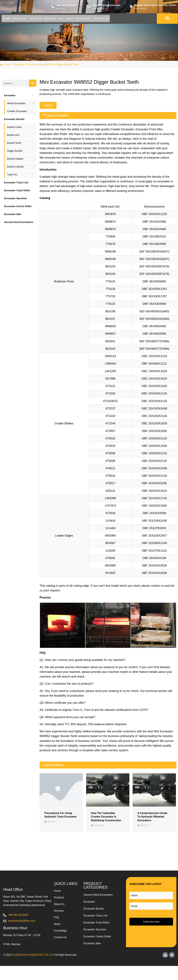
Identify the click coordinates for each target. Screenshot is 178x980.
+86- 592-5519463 (66, 5)
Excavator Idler (92, 951)
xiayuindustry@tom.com (106, 5)
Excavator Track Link (96, 923)
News (102, 19)
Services (71, 19)
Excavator (89, 909)
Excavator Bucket (94, 916)
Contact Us (13, 26)
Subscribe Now (151, 929)
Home (9, 19)
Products (28, 19)
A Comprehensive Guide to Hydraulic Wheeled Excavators (152, 824)
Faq (87, 19)
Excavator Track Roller (97, 930)
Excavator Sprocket (95, 937)
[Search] (33, 91)
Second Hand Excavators (98, 902)
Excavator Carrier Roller (97, 944)
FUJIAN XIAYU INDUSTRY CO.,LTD (33, 969)
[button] (48, 113)
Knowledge (121, 19)
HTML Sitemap (12, 958)
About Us (50, 19)
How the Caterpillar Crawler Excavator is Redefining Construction (106, 824)
